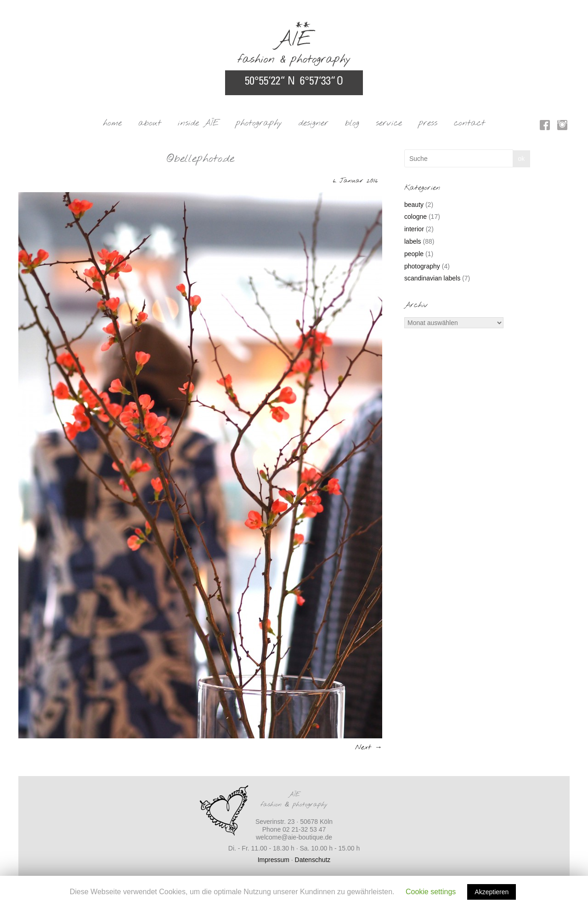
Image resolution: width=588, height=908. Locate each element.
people (414, 254)
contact (469, 123)
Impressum (274, 860)
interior (414, 229)
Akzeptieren (492, 892)
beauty (414, 205)
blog (352, 123)
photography (259, 123)
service (389, 123)
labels (413, 241)
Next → (369, 747)
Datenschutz (313, 860)
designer (314, 123)
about (150, 123)
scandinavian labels (432, 278)
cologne (416, 217)
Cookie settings (431, 892)
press (428, 123)
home (112, 123)
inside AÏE (198, 123)
